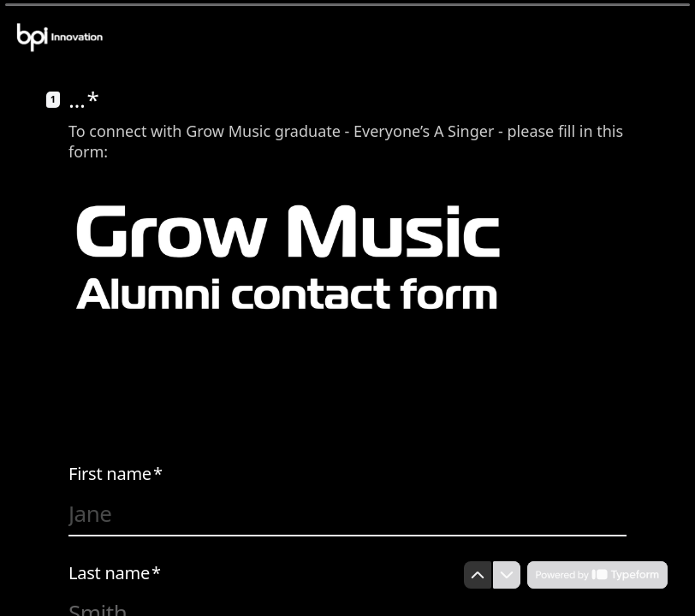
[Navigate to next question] (507, 575)
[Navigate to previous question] (478, 575)
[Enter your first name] (347, 513)
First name (116, 474)
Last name (115, 573)
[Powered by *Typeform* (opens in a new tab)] (597, 575)
